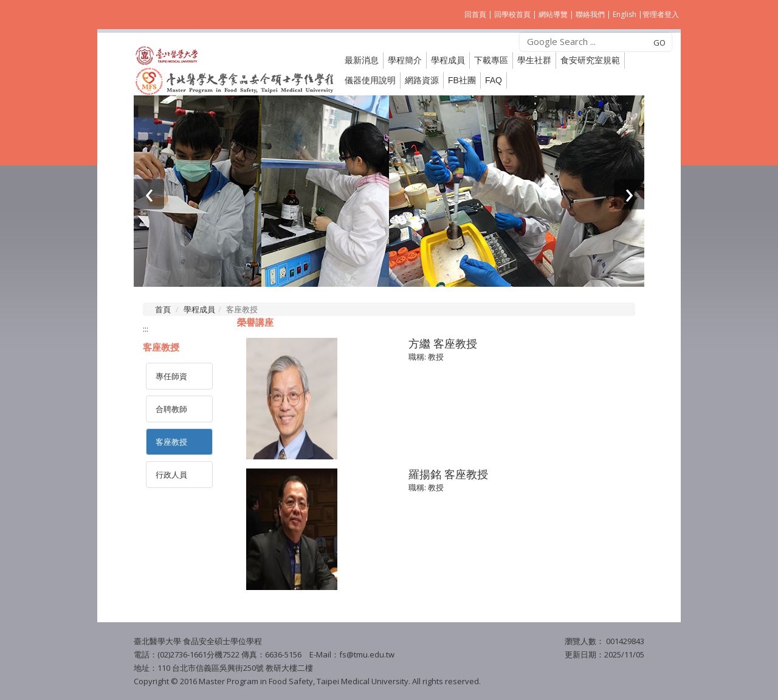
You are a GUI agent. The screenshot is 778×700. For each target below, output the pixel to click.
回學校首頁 (513, 14)
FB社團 (462, 80)
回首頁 (475, 14)
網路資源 (422, 80)
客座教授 (171, 442)
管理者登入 (661, 14)
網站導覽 (553, 14)
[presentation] (149, 194)
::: (146, 329)
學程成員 (199, 309)
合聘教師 (171, 409)
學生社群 (534, 60)
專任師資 (171, 376)
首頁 (163, 309)
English (625, 14)
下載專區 (491, 60)
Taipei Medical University (362, 681)
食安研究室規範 (590, 60)
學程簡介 (405, 60)
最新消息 (362, 60)
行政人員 (171, 475)
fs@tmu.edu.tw (367, 654)
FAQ (494, 80)
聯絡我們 (590, 14)
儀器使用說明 (370, 80)
